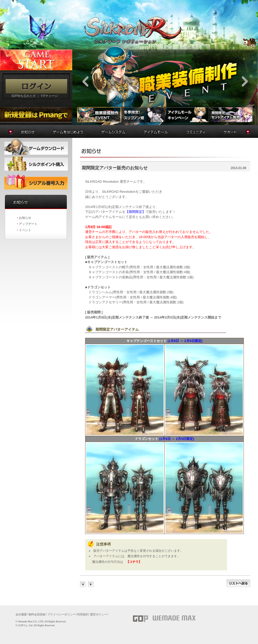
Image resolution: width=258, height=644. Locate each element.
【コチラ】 (134, 562)
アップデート (28, 224)
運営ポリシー (99, 614)
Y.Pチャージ (49, 96)
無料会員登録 (37, 614)
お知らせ (25, 218)
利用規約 (83, 614)
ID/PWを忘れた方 (24, 96)
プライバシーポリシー (61, 614)
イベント (25, 230)
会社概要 (21, 614)
